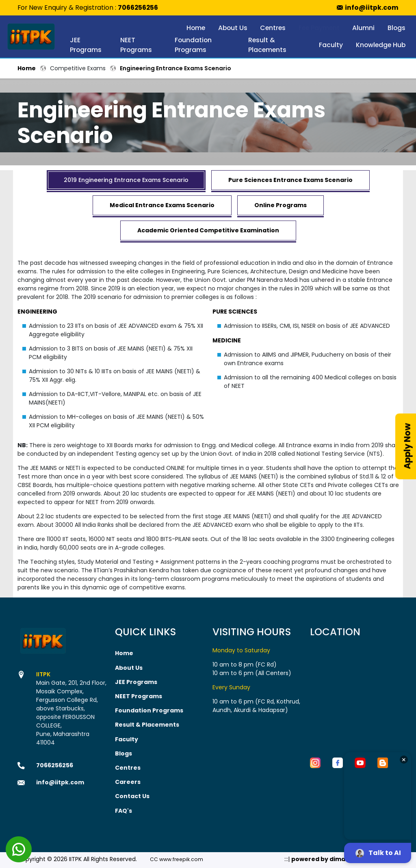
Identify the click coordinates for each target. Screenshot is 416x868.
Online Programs (281, 205)
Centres (273, 28)
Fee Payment (319, 28)
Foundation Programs (193, 45)
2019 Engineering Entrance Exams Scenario (126, 180)
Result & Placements (267, 45)
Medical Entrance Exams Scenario (162, 205)
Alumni (363, 28)
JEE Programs (86, 45)
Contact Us (132, 795)
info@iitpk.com (372, 8)
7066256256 (138, 8)
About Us (233, 28)
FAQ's (123, 810)
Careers (128, 781)
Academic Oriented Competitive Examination (208, 230)
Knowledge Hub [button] (381, 45)
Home (196, 28)
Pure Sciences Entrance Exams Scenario (290, 180)
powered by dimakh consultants (342, 858)
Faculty (331, 45)
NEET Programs (136, 45)
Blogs (396, 28)
